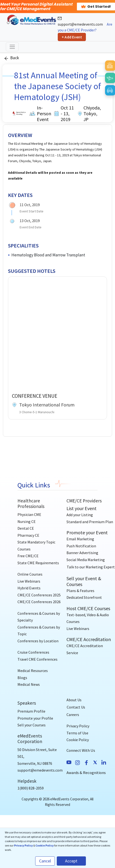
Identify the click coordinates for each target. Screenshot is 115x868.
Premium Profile (31, 711)
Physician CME (29, 514)
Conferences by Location (38, 641)
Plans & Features (80, 591)
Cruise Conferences (33, 652)
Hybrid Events (29, 588)
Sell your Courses (32, 725)
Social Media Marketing (86, 560)
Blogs (22, 678)
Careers (73, 715)
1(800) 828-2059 (31, 788)
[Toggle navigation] (12, 47)
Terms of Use (77, 733)
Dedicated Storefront (84, 597)
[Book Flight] (110, 78)
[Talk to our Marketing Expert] (91, 567)
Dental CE (26, 528)
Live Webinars (29, 581)
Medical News (29, 684)
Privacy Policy (78, 726)
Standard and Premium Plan (90, 522)
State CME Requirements (38, 563)
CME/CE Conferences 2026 (39, 602)
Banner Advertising (82, 553)
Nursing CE (27, 521)
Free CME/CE (28, 556)
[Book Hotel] (110, 65)
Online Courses (30, 574)
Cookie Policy (78, 740)
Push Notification (81, 546)
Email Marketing (80, 539)
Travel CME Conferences (37, 659)
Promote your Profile (35, 718)
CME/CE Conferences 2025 (39, 595)
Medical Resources (33, 671)
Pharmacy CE (28, 535)
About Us (74, 700)
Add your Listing (80, 515)
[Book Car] (110, 90)
